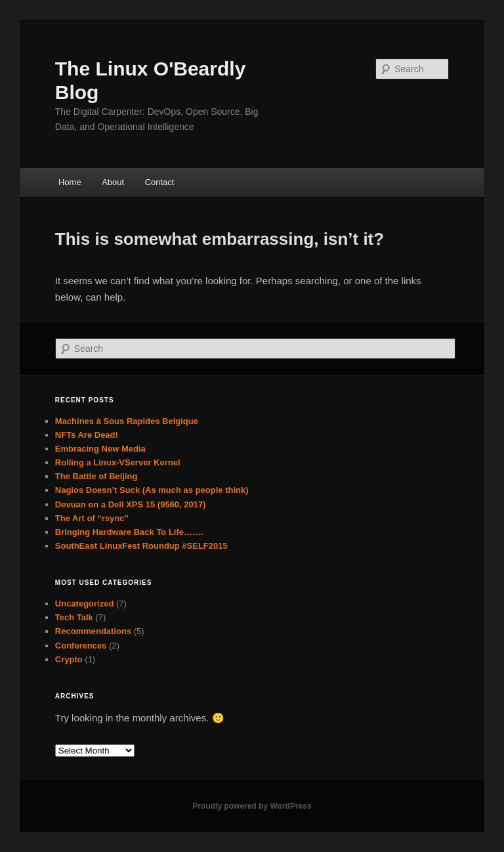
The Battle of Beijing (96, 476)
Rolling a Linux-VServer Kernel (118, 462)
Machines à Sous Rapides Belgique (127, 421)
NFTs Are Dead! (87, 435)
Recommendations (93, 631)
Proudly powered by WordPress (252, 806)
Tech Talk (74, 617)
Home (70, 182)
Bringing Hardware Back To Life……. (129, 532)
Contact (160, 182)
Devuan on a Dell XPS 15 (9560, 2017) (131, 504)
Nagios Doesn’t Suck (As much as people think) (152, 490)
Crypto (69, 659)
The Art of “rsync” (92, 518)
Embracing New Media (100, 449)
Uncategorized (85, 604)
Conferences (81, 646)
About (113, 182)
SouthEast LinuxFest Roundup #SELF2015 (141, 546)
